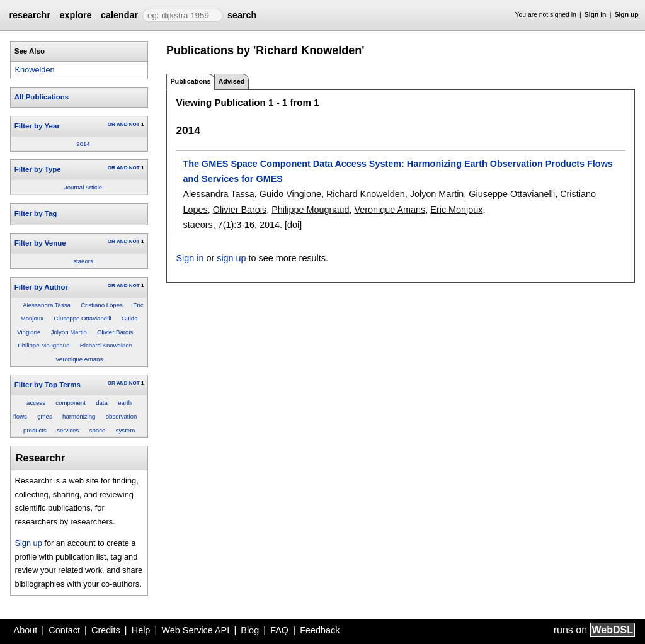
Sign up (627, 15)
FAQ (279, 630)
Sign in (596, 15)
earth (125, 403)
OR (111, 124)
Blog (250, 630)
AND (122, 124)
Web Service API (195, 630)
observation (122, 416)
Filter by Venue (40, 243)
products (35, 430)
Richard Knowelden (106, 345)
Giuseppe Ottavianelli (82, 318)
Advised (231, 81)
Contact (64, 630)
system (125, 430)
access (36, 403)
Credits (106, 630)
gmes (44, 416)
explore (75, 15)
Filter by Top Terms (48, 385)
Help (141, 630)
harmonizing (79, 416)
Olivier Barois (115, 332)
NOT (134, 124)
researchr (30, 15)
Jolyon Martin (69, 332)
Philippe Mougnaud (43, 345)
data (102, 403)
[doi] (293, 225)
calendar (119, 15)
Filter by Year (37, 126)
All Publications (42, 97)
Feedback (320, 630)
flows (20, 416)
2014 (83, 144)
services (68, 430)
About (26, 630)
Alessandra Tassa (47, 305)
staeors (83, 261)
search (242, 15)
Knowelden (34, 70)
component (70, 403)
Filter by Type (38, 169)
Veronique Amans (79, 359)
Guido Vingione (290, 194)
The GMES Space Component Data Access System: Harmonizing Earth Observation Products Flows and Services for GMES (397, 171)
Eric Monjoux (456, 210)
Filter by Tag (36, 213)
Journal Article (83, 187)
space (98, 430)
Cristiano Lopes (102, 305)
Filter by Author (41, 287)
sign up (231, 258)
